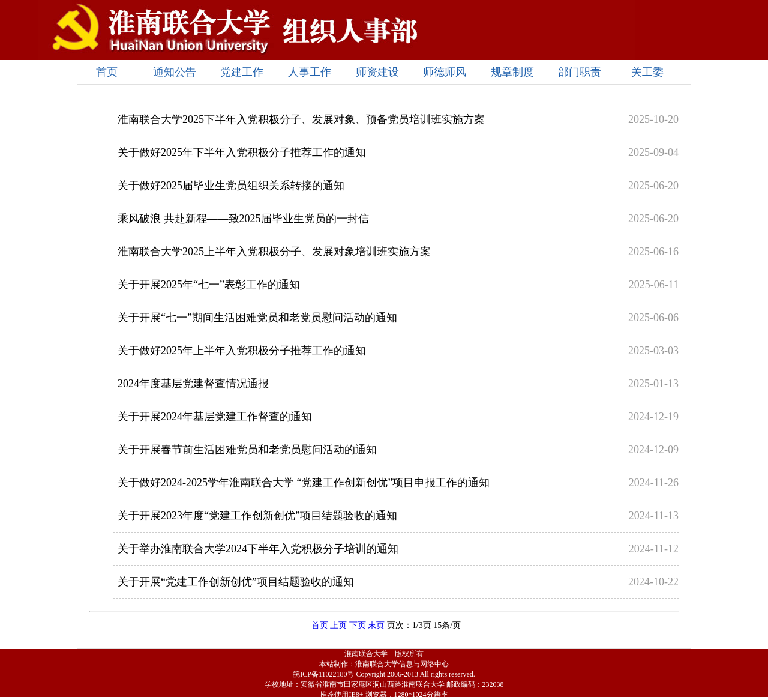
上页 (338, 625)
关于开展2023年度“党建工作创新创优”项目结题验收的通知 (257, 516)
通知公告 (175, 72)
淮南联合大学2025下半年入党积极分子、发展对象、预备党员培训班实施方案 (301, 119)
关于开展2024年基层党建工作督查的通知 (215, 417)
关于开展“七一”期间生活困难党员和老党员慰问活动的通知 (257, 318)
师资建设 (377, 72)
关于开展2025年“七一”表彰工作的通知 (209, 285)
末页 (376, 625)
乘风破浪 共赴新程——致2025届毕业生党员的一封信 (243, 219)
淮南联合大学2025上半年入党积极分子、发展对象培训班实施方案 (274, 252)
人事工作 (310, 72)
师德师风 (445, 72)
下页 (358, 625)
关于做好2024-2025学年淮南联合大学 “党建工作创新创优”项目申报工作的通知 (304, 483)
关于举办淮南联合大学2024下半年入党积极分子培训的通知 (258, 549)
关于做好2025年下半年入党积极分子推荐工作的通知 (242, 152)
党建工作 (242, 72)
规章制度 (512, 72)
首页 (107, 72)
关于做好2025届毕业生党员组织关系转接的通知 (231, 186)
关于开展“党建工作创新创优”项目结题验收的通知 (236, 582)
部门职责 (580, 72)
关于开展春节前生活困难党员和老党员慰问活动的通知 (247, 450)
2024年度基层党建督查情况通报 (193, 384)
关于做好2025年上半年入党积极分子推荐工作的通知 (242, 351)
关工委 (647, 72)
